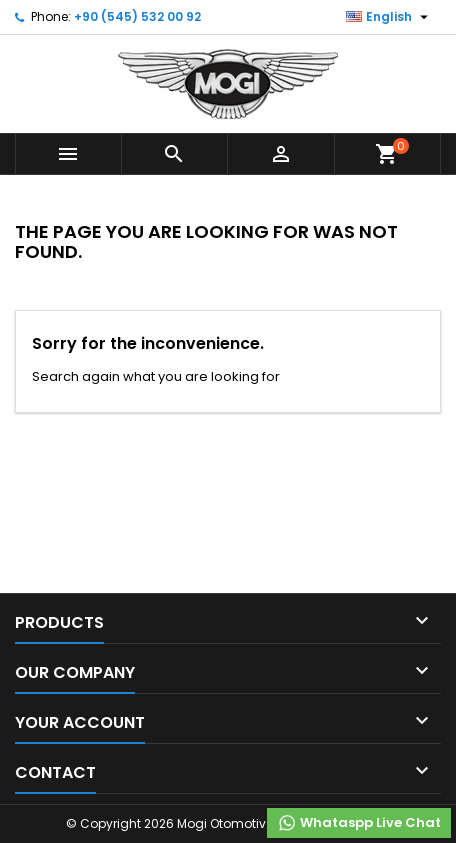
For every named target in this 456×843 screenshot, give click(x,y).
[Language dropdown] (389, 17)
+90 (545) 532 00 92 (137, 16)
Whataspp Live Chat (359, 823)
